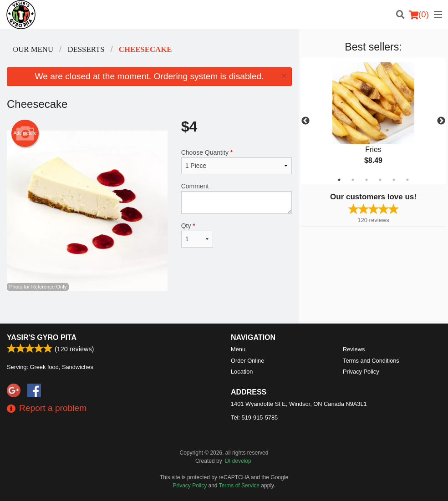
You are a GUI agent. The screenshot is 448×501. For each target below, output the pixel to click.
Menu (238, 349)
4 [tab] (380, 180)
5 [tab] (394, 180)
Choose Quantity (237, 162)
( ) (419, 15)
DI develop (238, 461)
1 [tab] (339, 180)
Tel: (254, 417)
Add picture (25, 133)
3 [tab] (367, 180)
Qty (197, 235)
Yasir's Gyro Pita (42, 337)
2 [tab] (353, 180)
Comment (237, 198)
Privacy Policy (361, 372)
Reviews (354, 349)
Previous (305, 121)
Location (242, 372)
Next (441, 121)
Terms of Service (239, 486)
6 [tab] (407, 180)
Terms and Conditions (371, 361)
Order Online (247, 361)
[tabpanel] (373, 121)
